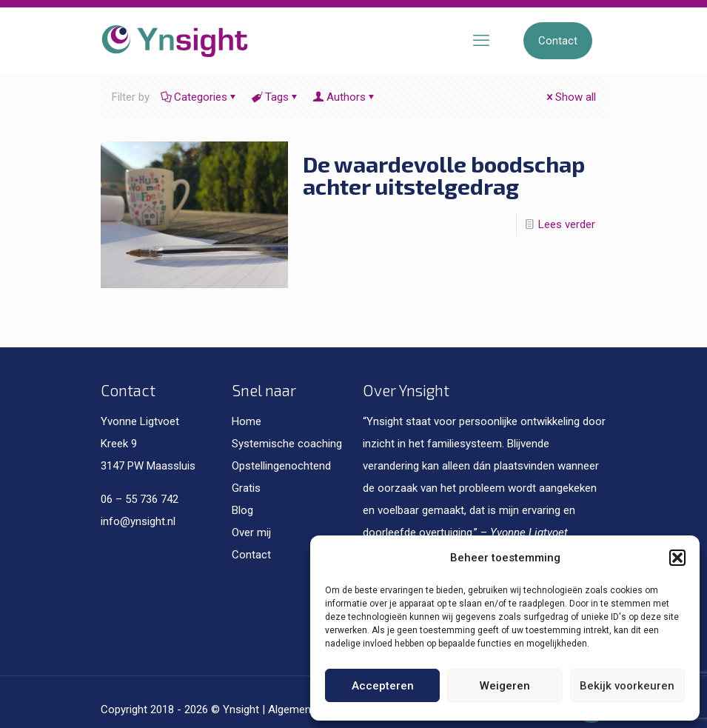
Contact (558, 41)
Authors (345, 97)
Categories (200, 97)
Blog (242, 510)
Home (247, 421)
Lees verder (567, 224)
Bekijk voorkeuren (627, 686)
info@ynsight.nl (138, 521)
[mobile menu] (481, 41)
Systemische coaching (287, 444)
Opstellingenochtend (281, 466)
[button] (677, 558)
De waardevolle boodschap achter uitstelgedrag (444, 175)
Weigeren (505, 686)
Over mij (251, 532)
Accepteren (383, 686)
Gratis (246, 488)
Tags (276, 97)
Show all (570, 97)
